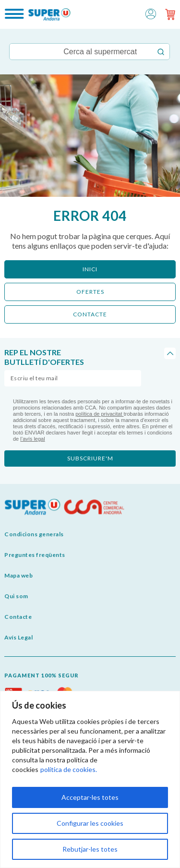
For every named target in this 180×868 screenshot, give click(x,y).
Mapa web (18, 575)
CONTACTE (90, 314)
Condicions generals (34, 534)
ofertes (90, 292)
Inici (90, 269)
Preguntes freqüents (35, 555)
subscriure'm (90, 458)
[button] (151, 13)
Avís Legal (18, 637)
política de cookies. (69, 769)
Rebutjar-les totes (90, 849)
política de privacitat (99, 414)
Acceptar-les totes (90, 797)
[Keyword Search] (81, 52)
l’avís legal (32, 439)
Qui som (16, 596)
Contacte (18, 617)
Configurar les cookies (90, 823)
